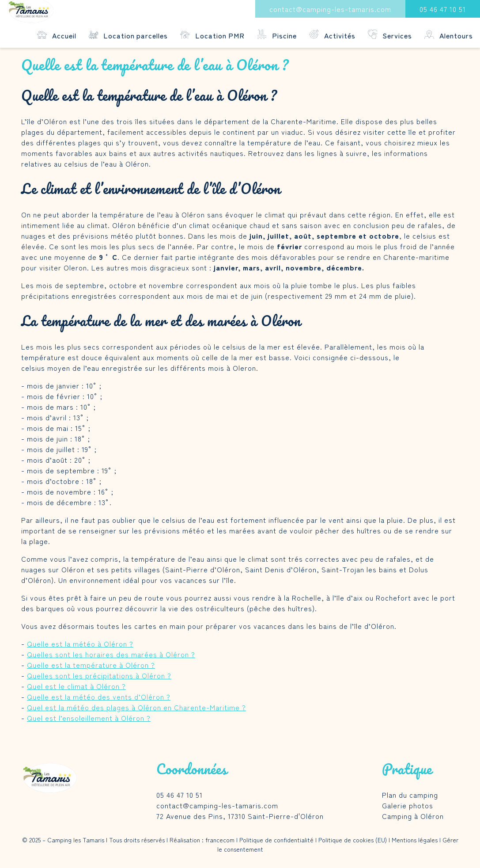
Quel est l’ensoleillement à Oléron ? (89, 718)
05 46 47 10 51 (443, 9)
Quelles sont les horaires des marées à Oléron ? (111, 654)
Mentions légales (415, 840)
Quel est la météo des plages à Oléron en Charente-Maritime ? (136, 707)
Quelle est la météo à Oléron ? (80, 643)
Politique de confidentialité (276, 840)
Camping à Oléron (413, 816)
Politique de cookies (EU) (353, 840)
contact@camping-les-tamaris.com (330, 9)
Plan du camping (410, 795)
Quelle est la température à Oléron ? (91, 665)
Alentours (449, 35)
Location (129, 35)
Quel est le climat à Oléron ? (76, 686)
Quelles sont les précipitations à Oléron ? (99, 675)
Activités (332, 35)
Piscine (277, 35)
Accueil (57, 35)
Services (390, 35)
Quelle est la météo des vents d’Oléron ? (99, 697)
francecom (220, 840)
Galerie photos (408, 805)
